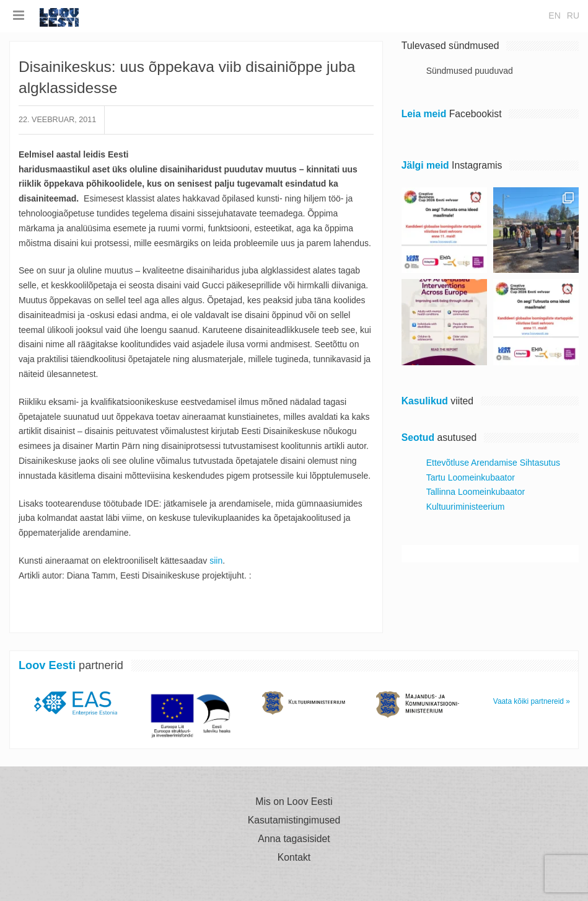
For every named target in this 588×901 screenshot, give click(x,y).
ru (573, 16)
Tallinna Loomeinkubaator (476, 492)
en (554, 16)
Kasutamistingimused (294, 820)
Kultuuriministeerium (466, 507)
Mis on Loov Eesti (294, 802)
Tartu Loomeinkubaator (471, 477)
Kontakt (294, 858)
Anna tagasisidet (294, 839)
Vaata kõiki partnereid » (532, 701)
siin (216, 561)
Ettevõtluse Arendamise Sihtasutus (493, 463)
